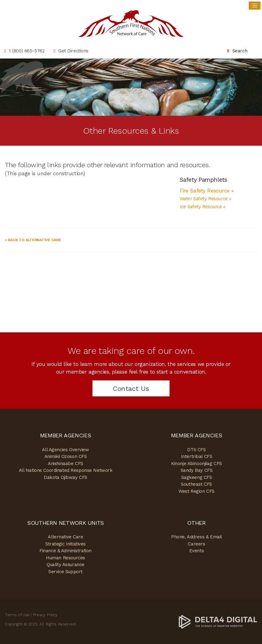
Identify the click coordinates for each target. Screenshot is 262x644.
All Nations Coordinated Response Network (66, 470)
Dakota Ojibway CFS (65, 477)
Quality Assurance (65, 565)
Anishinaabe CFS (65, 464)
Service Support (65, 572)
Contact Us (131, 389)
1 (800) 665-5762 (27, 51)
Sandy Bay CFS (196, 470)
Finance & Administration (65, 551)
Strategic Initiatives (65, 544)
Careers (196, 544)
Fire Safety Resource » (207, 191)
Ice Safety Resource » (203, 207)
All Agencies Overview (65, 450)
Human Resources (65, 558)
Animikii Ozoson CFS (66, 456)
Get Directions (73, 51)
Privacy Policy (45, 615)
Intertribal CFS (197, 456)
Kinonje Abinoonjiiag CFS (196, 464)
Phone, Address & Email (196, 537)
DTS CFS (196, 450)
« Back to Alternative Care (33, 240)
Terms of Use (17, 615)
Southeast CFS (196, 484)
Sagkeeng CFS (197, 477)
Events (196, 551)
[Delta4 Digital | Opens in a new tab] (218, 622)
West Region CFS (196, 491)
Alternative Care (65, 537)
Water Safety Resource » (205, 199)
